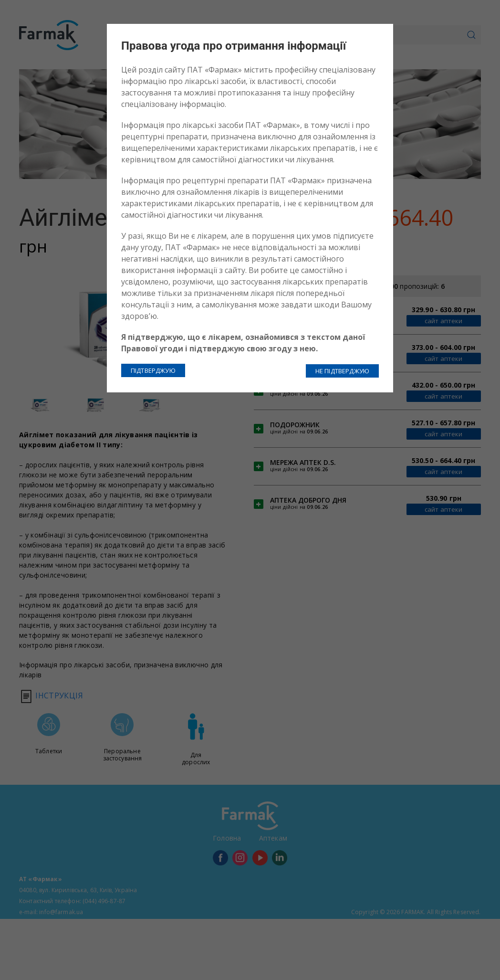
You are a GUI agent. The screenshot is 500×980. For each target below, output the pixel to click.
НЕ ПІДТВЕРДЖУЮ (342, 370)
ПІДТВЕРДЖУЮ (153, 370)
